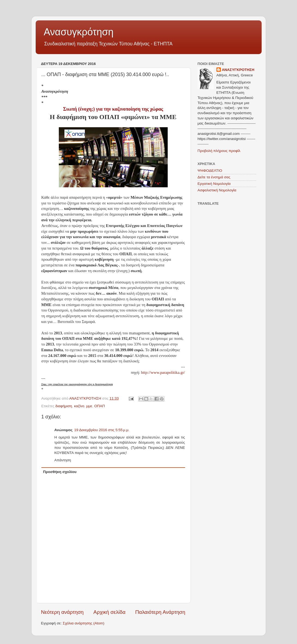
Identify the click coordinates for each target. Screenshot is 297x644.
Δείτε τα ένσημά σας (214, 177)
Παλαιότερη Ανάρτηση (160, 612)
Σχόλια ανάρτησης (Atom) (83, 623)
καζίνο (79, 406)
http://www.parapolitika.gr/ (163, 372)
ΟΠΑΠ (99, 406)
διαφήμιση (64, 406)
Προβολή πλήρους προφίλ (219, 151)
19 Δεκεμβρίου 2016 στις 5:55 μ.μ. (102, 430)
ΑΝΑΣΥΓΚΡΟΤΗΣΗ (238, 70)
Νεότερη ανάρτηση (62, 612)
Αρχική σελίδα (109, 612)
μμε (89, 406)
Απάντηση (63, 460)
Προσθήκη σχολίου (60, 472)
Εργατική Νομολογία (214, 184)
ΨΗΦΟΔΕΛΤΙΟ (210, 171)
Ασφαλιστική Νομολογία (217, 190)
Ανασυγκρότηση (79, 32)
